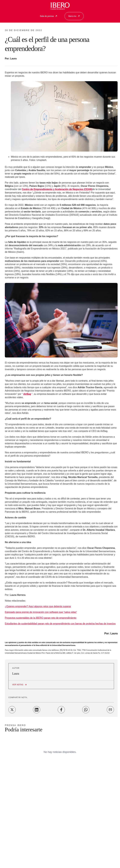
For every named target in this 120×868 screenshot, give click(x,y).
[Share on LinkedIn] (37, 710)
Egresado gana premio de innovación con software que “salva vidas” (41, 612)
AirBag (27, 394)
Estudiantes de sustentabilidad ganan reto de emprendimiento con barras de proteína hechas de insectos (60, 624)
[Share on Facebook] (61, 710)
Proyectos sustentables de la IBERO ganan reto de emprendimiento (41, 618)
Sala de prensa (49, 16)
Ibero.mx (74, 16)
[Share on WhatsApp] (86, 710)
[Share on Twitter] (12, 710)
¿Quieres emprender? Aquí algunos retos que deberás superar (38, 606)
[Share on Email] (110, 710)
